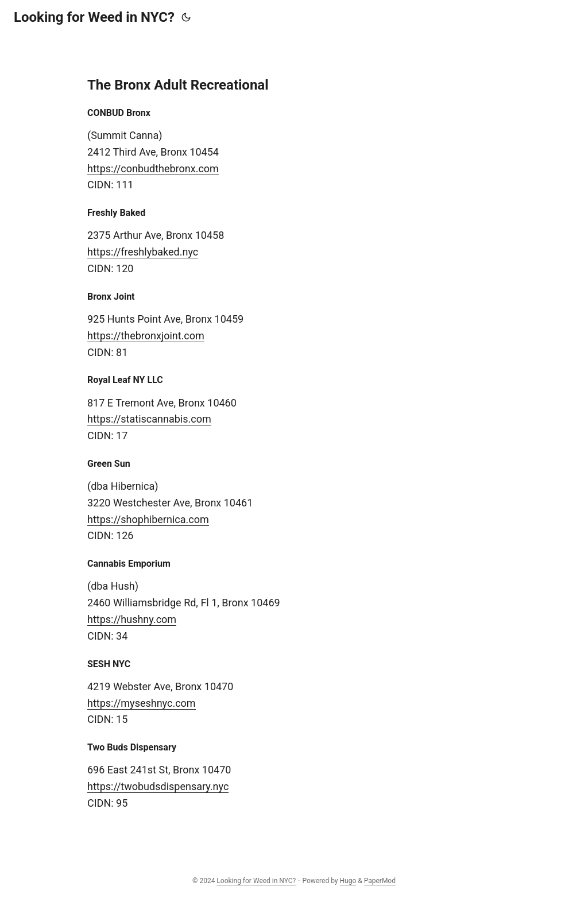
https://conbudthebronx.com (153, 169)
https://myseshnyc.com (142, 703)
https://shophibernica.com (148, 519)
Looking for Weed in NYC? (94, 17)
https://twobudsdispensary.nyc (158, 786)
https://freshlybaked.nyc (143, 252)
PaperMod (380, 881)
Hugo (348, 881)
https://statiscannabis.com (149, 419)
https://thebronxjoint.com (146, 336)
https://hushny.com (132, 619)
